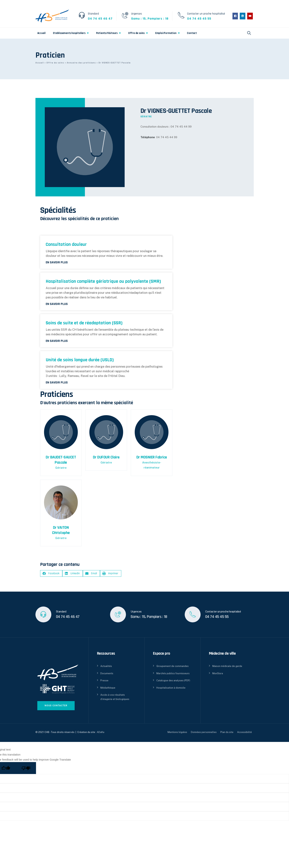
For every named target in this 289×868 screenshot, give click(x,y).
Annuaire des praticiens (81, 63)
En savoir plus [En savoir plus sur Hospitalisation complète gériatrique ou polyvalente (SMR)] (57, 304)
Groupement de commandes (172, 666)
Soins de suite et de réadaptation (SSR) (84, 323)
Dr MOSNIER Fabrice (152, 457)
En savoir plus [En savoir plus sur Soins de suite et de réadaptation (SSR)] (57, 341)
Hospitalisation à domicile (171, 688)
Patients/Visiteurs (107, 33)
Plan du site (227, 732)
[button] (51, 573)
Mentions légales (177, 732)
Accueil (42, 33)
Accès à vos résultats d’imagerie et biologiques (115, 697)
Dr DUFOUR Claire (106, 457)
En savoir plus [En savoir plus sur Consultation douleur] (57, 262)
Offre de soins (136, 33)
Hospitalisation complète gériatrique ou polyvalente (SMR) (103, 281)
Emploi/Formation (166, 33)
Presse (104, 680)
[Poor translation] (26, 768)
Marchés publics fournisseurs (173, 673)
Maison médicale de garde (227, 666)
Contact (192, 33)
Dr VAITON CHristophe (61, 530)
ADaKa (101, 732)
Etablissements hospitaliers (69, 33)
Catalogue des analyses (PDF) (173, 680)
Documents (107, 673)
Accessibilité (245, 732)
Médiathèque (108, 688)
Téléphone (148, 137)
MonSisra (218, 673)
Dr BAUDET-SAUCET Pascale (61, 460)
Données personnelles (204, 732)
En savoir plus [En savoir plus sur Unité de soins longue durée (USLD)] (57, 383)
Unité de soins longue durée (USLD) (80, 360)
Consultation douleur (66, 244)
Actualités (106, 666)
